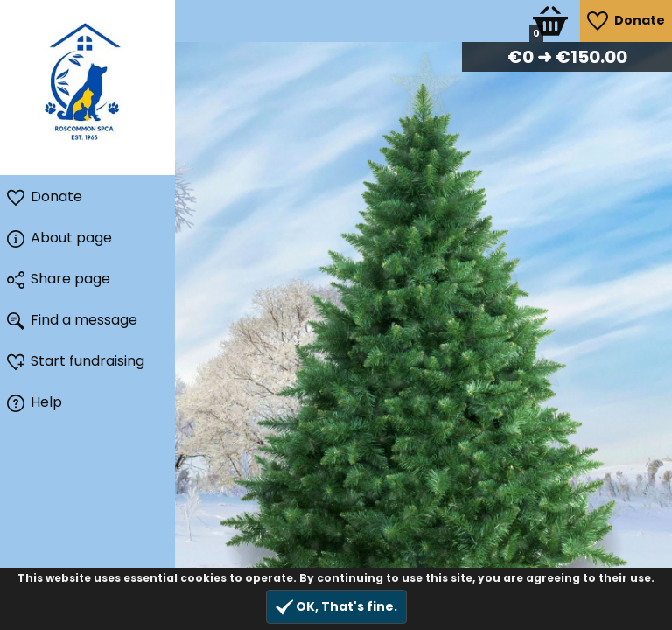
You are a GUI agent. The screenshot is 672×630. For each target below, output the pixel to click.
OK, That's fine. (336, 607)
